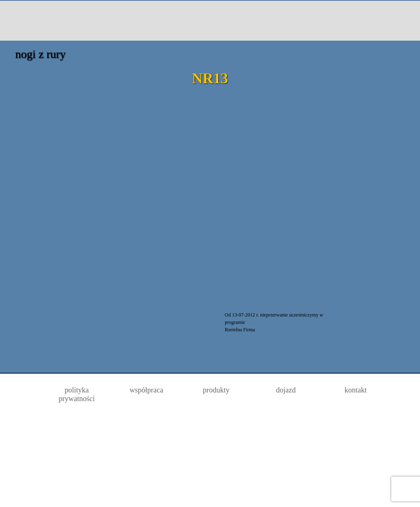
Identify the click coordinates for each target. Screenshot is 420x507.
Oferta (104, 20)
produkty (216, 390)
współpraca (146, 390)
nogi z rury (40, 54)
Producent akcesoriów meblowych (204, 20)
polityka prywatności (77, 394)
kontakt (364, 20)
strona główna (45, 20)
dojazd (304, 20)
